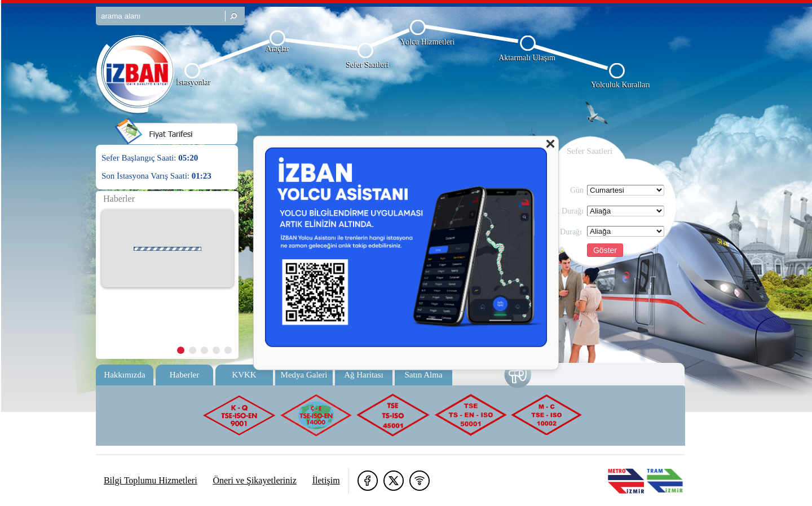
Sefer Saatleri (368, 65)
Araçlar (277, 49)
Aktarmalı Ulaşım (527, 58)
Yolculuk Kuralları (621, 85)
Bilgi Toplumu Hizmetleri (151, 480)
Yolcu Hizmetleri (427, 42)
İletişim (326, 480)
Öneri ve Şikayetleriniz (254, 480)
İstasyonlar (194, 82)
